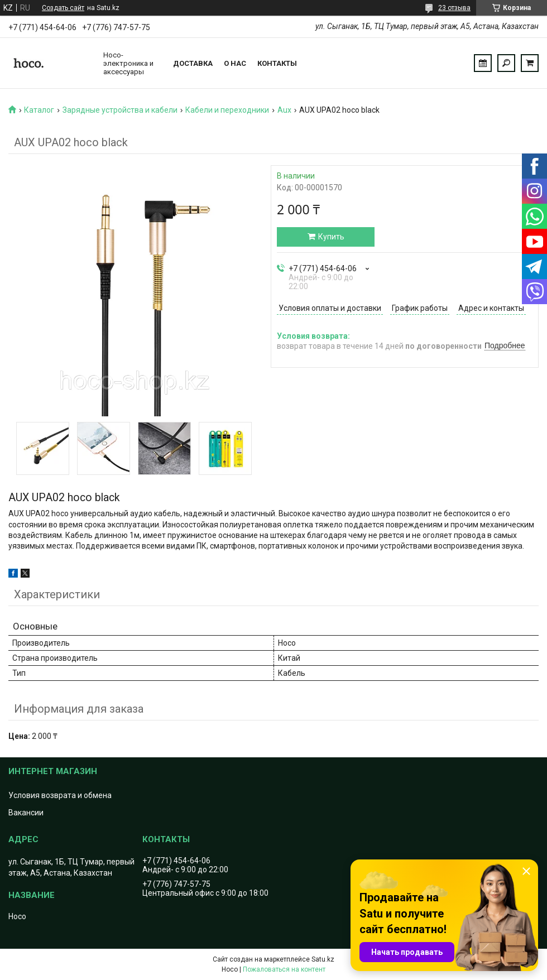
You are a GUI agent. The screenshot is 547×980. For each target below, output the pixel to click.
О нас (235, 63)
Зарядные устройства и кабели (120, 110)
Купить (331, 237)
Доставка (193, 63)
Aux (284, 110)
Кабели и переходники (227, 110)
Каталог (39, 110)
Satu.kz (323, 959)
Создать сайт (63, 8)
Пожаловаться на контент (284, 969)
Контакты (277, 63)
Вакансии (26, 813)
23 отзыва (454, 8)
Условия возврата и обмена (60, 795)
